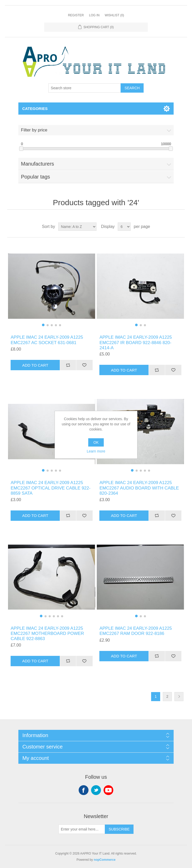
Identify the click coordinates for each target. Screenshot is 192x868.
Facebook (84, 790)
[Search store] (85, 88)
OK (96, 442)
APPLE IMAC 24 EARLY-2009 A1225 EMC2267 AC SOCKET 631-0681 (47, 340)
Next (179, 697)
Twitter (96, 790)
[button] (43, 325)
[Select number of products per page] (124, 227)
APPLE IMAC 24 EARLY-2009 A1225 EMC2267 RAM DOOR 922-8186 (136, 631)
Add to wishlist (84, 365)
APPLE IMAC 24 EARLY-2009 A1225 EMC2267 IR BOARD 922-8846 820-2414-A (136, 343)
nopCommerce (105, 860)
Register (76, 15)
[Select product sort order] (77, 227)
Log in (94, 15)
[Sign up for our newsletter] (82, 829)
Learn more (96, 451)
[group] (51, 286)
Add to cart (35, 365)
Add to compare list (68, 365)
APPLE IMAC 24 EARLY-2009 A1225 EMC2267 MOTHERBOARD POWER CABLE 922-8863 (47, 634)
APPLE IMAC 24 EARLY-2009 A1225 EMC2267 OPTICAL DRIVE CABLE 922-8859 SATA (50, 488)
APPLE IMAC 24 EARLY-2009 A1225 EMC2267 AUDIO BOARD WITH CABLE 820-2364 (139, 488)
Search (132, 88)
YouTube (108, 790)
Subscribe (119, 829)
